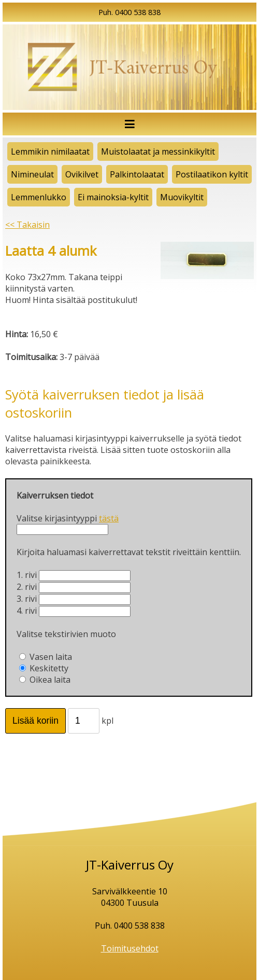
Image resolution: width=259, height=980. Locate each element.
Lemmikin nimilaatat (50, 151)
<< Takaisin (27, 225)
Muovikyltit (182, 197)
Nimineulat (32, 174)
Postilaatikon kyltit (212, 174)
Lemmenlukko (39, 197)
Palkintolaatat (137, 174)
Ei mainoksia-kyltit (113, 197)
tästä (109, 518)
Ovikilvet (82, 174)
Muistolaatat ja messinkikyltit (158, 151)
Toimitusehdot (130, 948)
